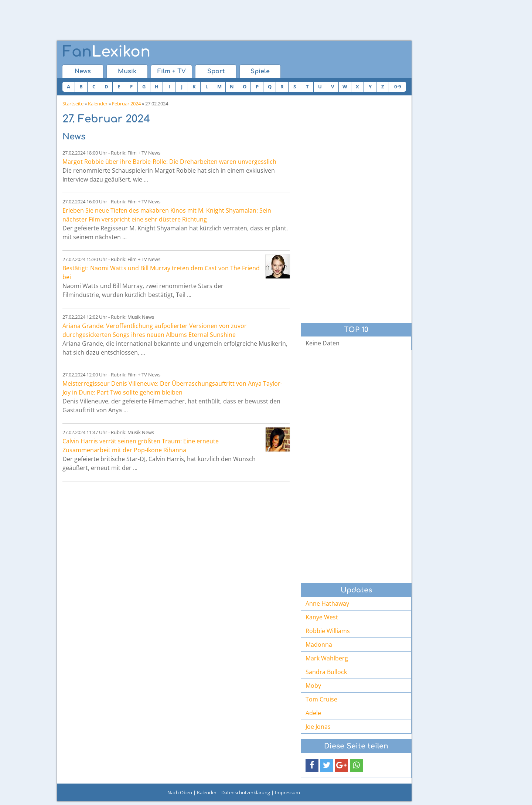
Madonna (319, 645)
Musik (127, 71)
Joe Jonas (318, 727)
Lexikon (106, 52)
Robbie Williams (328, 631)
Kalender (98, 104)
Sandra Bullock (326, 672)
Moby (313, 686)
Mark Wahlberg (327, 658)
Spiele (260, 71)
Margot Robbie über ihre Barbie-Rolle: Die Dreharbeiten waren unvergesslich (169, 162)
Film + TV (172, 71)
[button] (312, 765)
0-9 (398, 87)
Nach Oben (180, 792)
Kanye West (322, 617)
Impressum (287, 792)
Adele (313, 713)
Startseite (73, 104)
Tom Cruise (321, 699)
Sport (216, 71)
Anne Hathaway (327, 603)
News (83, 71)
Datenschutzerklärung (246, 792)
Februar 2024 (126, 104)
